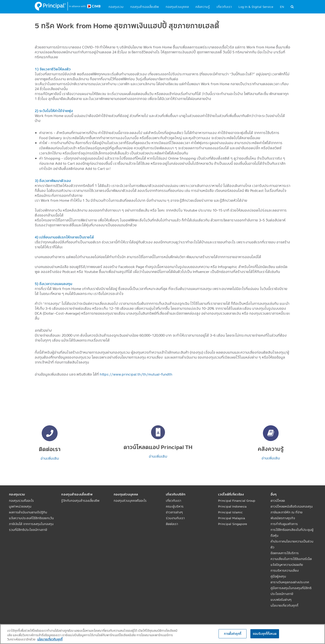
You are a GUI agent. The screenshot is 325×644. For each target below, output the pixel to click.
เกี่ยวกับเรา (224, 7)
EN (282, 7)
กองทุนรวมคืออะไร (21, 501)
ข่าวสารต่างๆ (174, 512)
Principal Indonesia (232, 506)
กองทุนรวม (116, 7)
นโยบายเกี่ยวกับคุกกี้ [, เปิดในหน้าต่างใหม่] (50, 639)
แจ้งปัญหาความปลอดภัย (287, 565)
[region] (162, 634)
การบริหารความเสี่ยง (285, 571)
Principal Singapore (233, 524)
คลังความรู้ (203, 7)
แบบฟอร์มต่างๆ (281, 600)
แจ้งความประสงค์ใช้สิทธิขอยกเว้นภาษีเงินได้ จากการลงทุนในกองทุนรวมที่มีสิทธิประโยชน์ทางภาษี (31, 524)
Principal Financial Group (237, 501)
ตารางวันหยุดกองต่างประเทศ (290, 582)
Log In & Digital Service (256, 7)
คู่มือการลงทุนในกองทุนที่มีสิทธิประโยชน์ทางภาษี (291, 591)
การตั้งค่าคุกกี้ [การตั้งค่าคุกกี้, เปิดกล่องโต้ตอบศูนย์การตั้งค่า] (232, 633)
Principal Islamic (230, 512)
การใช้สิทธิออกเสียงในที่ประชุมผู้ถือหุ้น (292, 533)
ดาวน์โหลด (278, 501)
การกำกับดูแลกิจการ (284, 524)
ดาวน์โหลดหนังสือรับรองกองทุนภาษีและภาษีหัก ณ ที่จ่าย (292, 509)
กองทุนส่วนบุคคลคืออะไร (130, 501)
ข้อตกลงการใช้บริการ (285, 553)
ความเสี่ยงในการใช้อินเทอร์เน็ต (291, 559)
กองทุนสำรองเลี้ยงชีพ (145, 7)
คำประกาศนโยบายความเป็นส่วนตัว (292, 544)
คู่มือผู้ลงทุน (278, 576)
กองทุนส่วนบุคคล (177, 7)
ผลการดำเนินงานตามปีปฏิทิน (28, 512)
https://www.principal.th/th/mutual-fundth (136, 374)
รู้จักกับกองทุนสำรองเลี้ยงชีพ (80, 501)
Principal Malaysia (232, 518)
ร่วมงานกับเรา (175, 518)
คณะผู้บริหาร (175, 506)
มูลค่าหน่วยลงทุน (20, 506)
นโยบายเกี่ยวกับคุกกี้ (284, 605)
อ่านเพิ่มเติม (50, 458)
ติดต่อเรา (172, 524)
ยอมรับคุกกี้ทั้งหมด (265, 633)
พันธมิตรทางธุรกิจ (283, 518)
